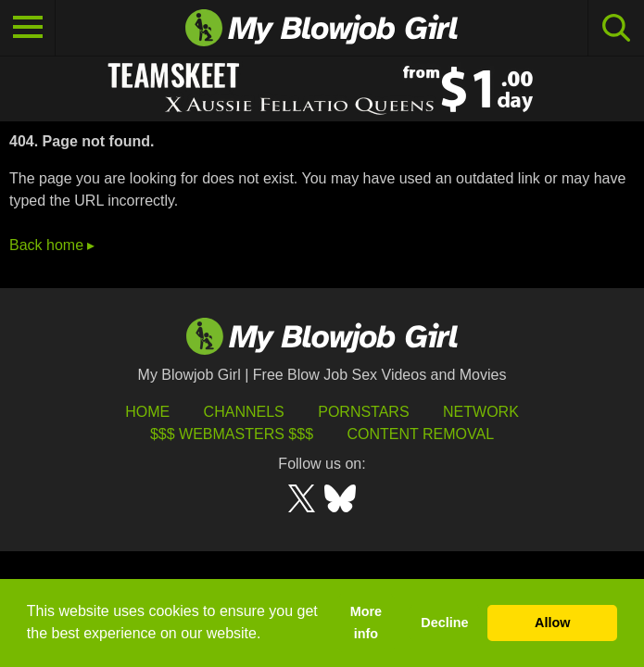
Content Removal (420, 434)
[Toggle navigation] (28, 28)
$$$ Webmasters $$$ (232, 434)
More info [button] (366, 623)
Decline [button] (444, 623)
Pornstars (363, 412)
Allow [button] (552, 623)
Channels (244, 412)
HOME (147, 412)
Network (481, 412)
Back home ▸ (52, 245)
